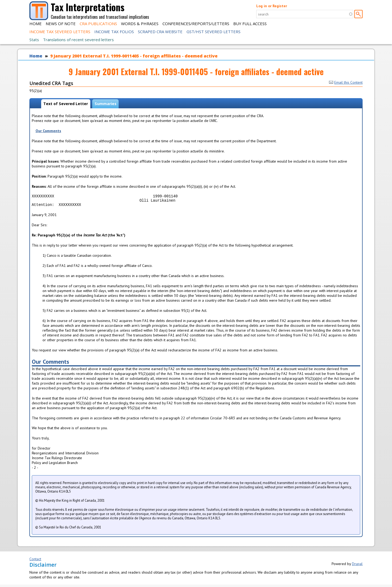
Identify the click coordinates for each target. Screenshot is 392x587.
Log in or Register (272, 6)
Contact (35, 561)
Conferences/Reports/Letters (196, 24)
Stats (34, 40)
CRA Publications (98, 24)
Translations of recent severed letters (78, 40)
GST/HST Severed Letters (214, 32)
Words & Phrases (140, 24)
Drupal (357, 566)
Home (36, 24)
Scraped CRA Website (160, 32)
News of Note (61, 24)
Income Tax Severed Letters (60, 32)
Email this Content (346, 82)
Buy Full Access (250, 24)
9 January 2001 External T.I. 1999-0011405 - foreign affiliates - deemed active (134, 56)
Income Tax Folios (114, 32)
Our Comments (48, 131)
